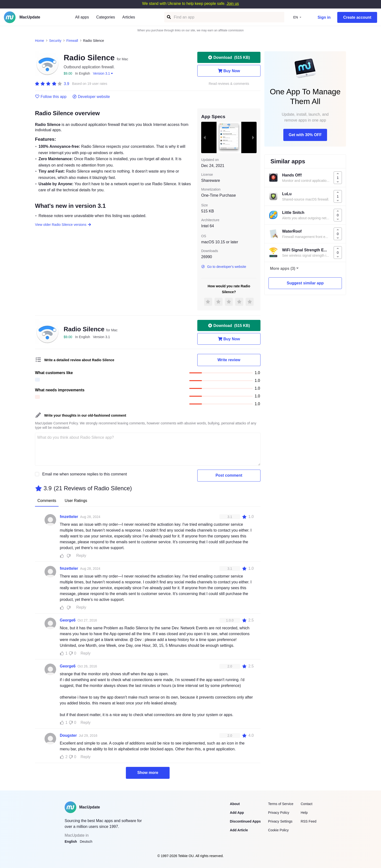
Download (229, 57)
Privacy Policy (279, 813)
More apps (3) (283, 268)
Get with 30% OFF (305, 135)
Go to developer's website (224, 267)
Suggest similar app (305, 283)
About (235, 804)
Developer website (91, 97)
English (71, 842)
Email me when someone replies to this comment (85, 474)
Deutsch (86, 842)
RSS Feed (308, 821)
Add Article (239, 830)
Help (304, 813)
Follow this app (51, 97)
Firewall (72, 41)
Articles (129, 17)
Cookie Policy (278, 830)
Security (55, 41)
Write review (229, 360)
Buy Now (229, 71)
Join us (233, 4)
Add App (237, 813)
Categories (106, 17)
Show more (148, 773)
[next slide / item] (253, 137)
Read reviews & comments (229, 84)
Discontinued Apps (245, 821)
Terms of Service (281, 804)
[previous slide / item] (205, 137)
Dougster (68, 735)
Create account (357, 17)
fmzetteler (69, 517)
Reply (81, 556)
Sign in (324, 17)
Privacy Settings (280, 821)
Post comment (229, 475)
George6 (68, 620)
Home (39, 41)
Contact (306, 804)
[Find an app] (169, 17)
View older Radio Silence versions (63, 225)
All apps (82, 17)
